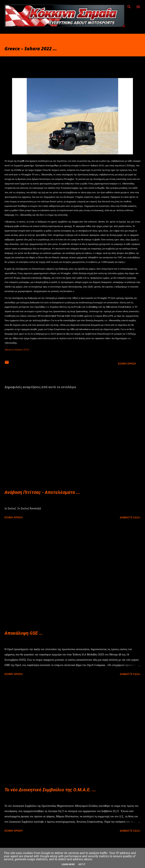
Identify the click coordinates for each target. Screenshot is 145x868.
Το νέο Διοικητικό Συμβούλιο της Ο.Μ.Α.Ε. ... (50, 790)
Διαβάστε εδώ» (130, 517)
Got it (82, 864)
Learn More (68, 864)
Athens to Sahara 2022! (17, 350)
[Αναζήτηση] (129, 7)
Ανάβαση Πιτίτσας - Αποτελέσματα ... (42, 492)
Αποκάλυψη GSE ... (24, 633)
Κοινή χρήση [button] (127, 364)
